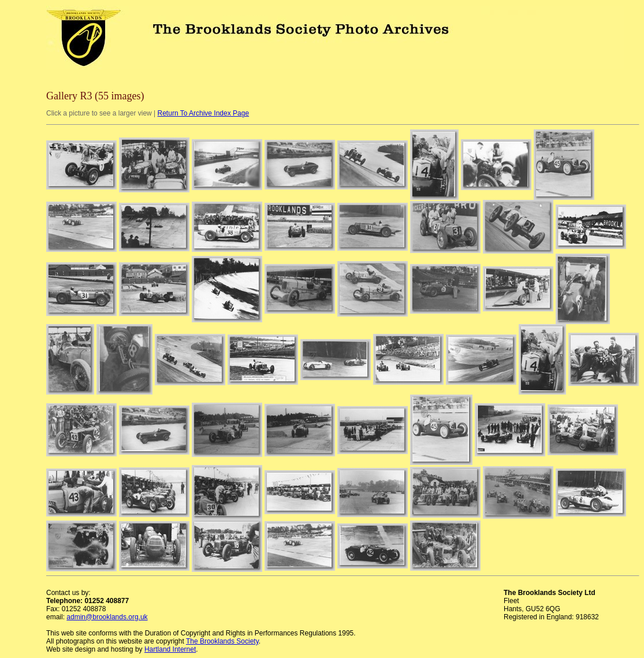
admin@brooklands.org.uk (107, 617)
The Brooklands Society (222, 641)
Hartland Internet (170, 649)
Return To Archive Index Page (204, 113)
